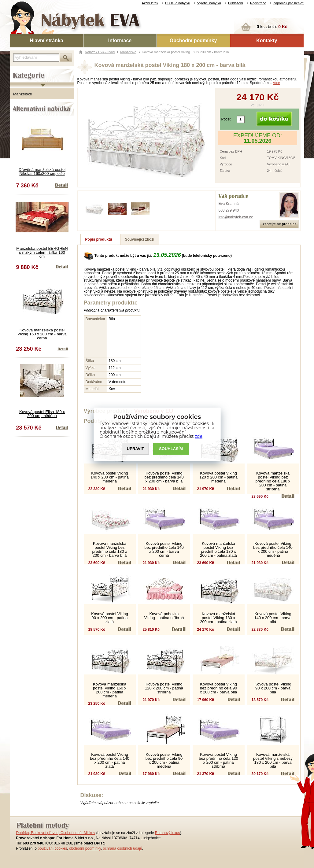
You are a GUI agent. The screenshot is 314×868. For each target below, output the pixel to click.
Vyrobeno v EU (278, 164)
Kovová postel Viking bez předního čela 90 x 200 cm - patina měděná (164, 760)
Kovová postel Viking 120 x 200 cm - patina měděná (218, 477)
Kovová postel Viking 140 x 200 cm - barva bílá (273, 618)
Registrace (258, 3)
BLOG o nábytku (177, 3)
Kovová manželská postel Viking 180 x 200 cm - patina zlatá (218, 618)
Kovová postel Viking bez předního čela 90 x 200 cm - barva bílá (218, 688)
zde (199, 436)
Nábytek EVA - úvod (100, 52)
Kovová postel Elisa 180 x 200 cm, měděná (42, 414)
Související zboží (140, 239)
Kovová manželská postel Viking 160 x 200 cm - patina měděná (110, 690)
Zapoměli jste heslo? (289, 3)
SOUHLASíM (171, 449)
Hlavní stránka (46, 41)
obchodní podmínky (85, 848)
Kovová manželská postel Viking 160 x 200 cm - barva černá (42, 334)
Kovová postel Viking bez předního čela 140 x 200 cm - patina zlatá (110, 760)
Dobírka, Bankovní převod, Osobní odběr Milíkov (56, 833)
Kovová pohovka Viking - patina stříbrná (164, 616)
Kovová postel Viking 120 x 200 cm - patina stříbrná (164, 688)
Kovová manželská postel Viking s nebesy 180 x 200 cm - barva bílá (273, 760)
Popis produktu (99, 239)
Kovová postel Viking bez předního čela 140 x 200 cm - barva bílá (164, 477)
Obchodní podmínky (193, 41)
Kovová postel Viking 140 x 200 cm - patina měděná (110, 477)
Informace (120, 41)
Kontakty (267, 41)
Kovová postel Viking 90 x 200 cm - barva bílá (273, 688)
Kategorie (18, 71)
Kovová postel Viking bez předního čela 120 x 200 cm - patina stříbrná (218, 760)
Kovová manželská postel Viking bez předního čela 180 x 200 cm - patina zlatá (218, 549)
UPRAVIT (135, 449)
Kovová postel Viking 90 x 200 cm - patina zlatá (109, 618)
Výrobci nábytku (209, 3)
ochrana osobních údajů (122, 848)
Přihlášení (236, 3)
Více (276, 83)
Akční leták (150, 3)
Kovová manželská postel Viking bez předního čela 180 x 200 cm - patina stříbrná (273, 481)
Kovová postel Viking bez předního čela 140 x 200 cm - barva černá (164, 549)
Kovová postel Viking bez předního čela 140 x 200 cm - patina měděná (273, 549)
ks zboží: (272, 27)
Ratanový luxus (168, 833)
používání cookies (52, 848)
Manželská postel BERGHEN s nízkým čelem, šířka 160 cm (42, 252)
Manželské (23, 94)
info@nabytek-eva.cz (236, 217)
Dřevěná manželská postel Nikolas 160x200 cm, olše (42, 172)
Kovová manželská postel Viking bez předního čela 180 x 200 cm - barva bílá (109, 549)
